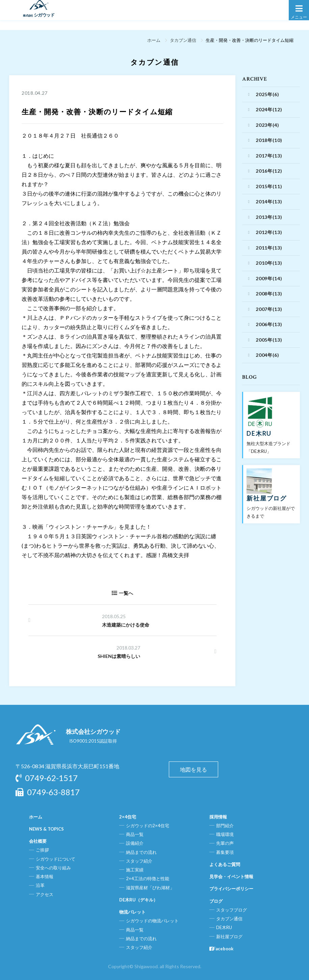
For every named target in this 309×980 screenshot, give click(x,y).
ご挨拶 (42, 850)
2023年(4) (267, 125)
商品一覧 (135, 834)
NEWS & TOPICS (46, 829)
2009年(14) (269, 278)
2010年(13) (269, 263)
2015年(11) (269, 186)
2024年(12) (269, 109)
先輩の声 (225, 843)
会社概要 (38, 841)
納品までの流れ (141, 852)
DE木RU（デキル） (138, 900)
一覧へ (122, 593)
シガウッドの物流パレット (152, 921)
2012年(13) (269, 232)
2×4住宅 (128, 817)
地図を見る (194, 769)
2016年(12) (269, 171)
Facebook (221, 949)
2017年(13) (269, 156)
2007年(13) (269, 309)
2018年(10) (269, 140)
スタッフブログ (231, 910)
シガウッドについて (56, 859)
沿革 (40, 885)
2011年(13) (269, 248)
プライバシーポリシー (231, 889)
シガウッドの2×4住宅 (148, 826)
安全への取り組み (53, 868)
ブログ (216, 901)
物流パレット (132, 912)
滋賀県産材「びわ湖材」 (150, 888)
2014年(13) (269, 201)
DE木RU (224, 927)
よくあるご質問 (225, 864)
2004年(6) (267, 355)
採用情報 (218, 817)
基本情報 (45, 876)
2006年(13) (269, 324)
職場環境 (225, 834)
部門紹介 (225, 826)
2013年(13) (269, 217)
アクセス (45, 894)
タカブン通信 (182, 40)
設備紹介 (135, 843)
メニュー (299, 11)
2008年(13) (269, 294)
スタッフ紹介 (139, 861)
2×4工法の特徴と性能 (148, 878)
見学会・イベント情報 (231, 876)
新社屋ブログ (229, 936)
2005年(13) (269, 340)
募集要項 (225, 852)
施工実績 (135, 870)
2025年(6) (267, 94)
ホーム (152, 40)
